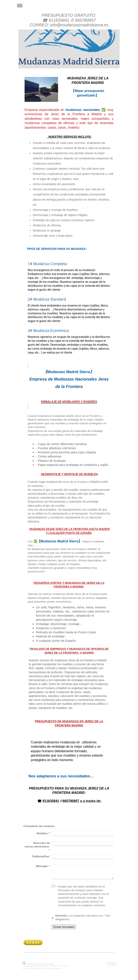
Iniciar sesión (111, 963)
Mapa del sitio (49, 964)
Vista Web (112, 965)
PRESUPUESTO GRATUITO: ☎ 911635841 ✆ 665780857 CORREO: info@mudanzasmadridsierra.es (69, 20)
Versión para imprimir (33, 964)
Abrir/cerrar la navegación (69, 5)
